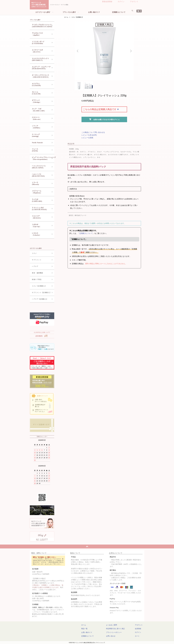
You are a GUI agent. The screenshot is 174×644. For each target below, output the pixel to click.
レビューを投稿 (87, 140)
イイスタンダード (40, 43)
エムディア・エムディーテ (40, 68)
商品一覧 (91, 629)
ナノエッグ (40, 135)
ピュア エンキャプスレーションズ (42, 158)
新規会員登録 (107, 1)
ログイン (121, 1)
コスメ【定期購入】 (77, 17)
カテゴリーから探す (43, 12)
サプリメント (35, 260)
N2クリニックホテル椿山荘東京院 (40, 5)
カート (137, 636)
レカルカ (40, 234)
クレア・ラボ (40, 110)
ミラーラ (40, 184)
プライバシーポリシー (116, 632)
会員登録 (138, 629)
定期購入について (119, 12)
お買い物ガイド (94, 12)
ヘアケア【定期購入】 (38, 299)
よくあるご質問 (114, 625)
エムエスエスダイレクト (40, 59)
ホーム (66, 17)
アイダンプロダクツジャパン (40, 26)
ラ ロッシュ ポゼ (40, 209)
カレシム (40, 93)
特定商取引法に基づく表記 (118, 629)
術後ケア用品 (35, 279)
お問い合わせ (113, 636)
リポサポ (40, 226)
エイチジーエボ (40, 51)
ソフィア (40, 127)
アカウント (134, 1)
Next (130, 51)
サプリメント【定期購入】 (40, 293)
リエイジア (40, 217)
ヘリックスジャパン (40, 167)
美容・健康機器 (36, 273)
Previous (78, 51)
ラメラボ (40, 200)
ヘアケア (34, 266)
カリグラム (40, 85)
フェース (40, 150)
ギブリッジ (40, 101)
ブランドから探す (69, 12)
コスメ (33, 253)
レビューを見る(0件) (89, 137)
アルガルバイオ (40, 34)
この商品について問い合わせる (93, 134)
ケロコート (40, 118)
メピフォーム (40, 192)
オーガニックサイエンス (40, 76)
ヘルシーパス (40, 175)
